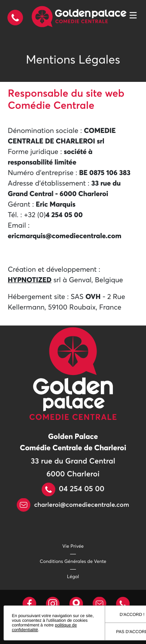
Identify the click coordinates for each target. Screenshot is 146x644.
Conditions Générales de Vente (73, 562)
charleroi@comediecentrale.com (73, 505)
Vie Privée (73, 547)
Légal (73, 577)
